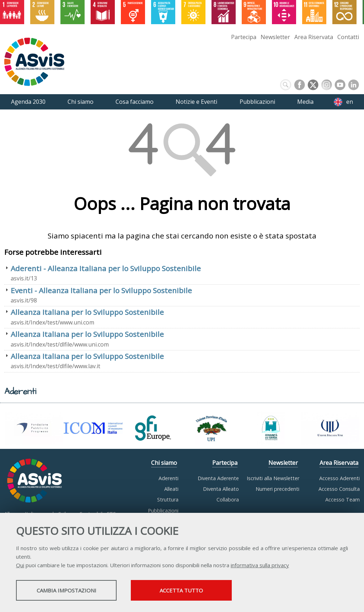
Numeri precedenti (277, 489)
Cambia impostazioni (72, 591)
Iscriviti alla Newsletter (273, 478)
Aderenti (168, 478)
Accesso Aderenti (339, 478)
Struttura (168, 500)
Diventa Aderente (218, 478)
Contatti (348, 37)
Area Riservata (314, 37)
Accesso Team (342, 500)
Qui (20, 566)
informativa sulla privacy (260, 566)
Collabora (228, 500)
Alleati (171, 489)
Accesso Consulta (339, 489)
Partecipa (244, 37)
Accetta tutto (200, 591)
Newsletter (275, 37)
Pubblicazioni (163, 511)
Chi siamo (164, 463)
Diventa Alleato (221, 489)
